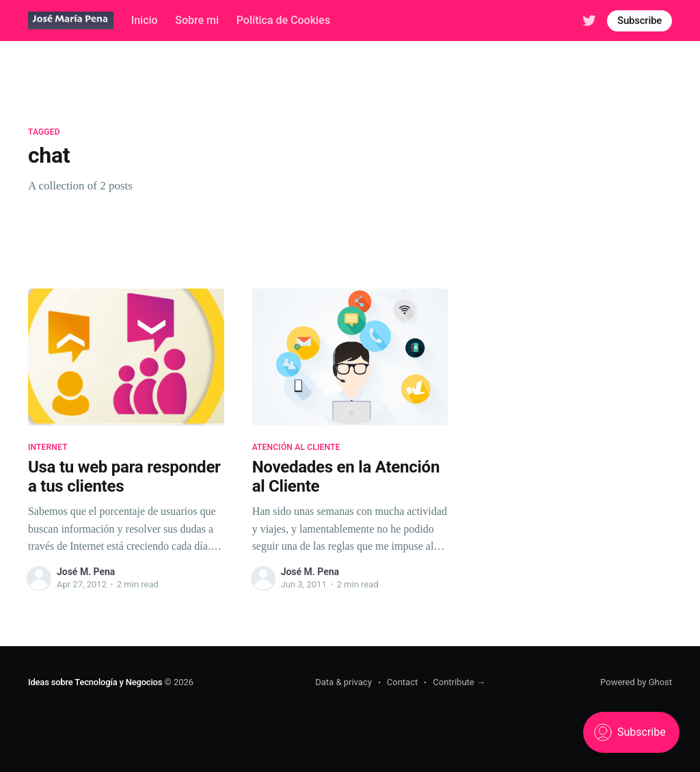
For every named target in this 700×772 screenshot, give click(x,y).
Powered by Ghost (636, 682)
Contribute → (459, 682)
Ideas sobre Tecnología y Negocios (95, 682)
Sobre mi (197, 20)
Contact (402, 682)
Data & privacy (344, 682)
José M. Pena (86, 572)
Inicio (145, 20)
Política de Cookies (283, 20)
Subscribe (640, 21)
